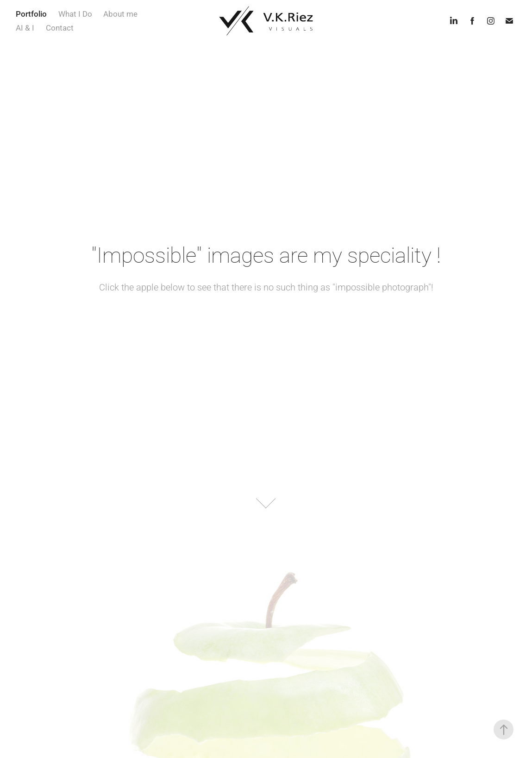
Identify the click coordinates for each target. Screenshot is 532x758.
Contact (60, 28)
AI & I (25, 28)
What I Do (75, 14)
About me (120, 14)
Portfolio (31, 14)
